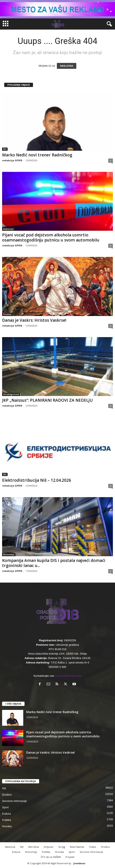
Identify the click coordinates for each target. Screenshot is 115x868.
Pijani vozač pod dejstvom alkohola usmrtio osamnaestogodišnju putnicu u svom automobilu (51, 237)
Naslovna (10, 847)
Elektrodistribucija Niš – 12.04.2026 (37, 480)
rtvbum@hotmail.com (69, 676)
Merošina (34, 847)
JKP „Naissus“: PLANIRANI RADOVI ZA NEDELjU (47, 400)
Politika (7, 820)
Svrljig (62, 847)
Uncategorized (11, 394)
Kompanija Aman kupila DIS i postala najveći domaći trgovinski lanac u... (54, 563)
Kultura (6, 814)
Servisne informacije (14, 801)
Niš (5, 149)
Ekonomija (9, 555)
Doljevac (49, 847)
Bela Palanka (77, 847)
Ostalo (93, 847)
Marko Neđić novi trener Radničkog (37, 155)
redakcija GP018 (12, 160)
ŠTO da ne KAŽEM (51, 857)
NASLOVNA (67, 66)
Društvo (7, 314)
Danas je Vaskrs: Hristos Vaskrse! (34, 320)
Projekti (70, 857)
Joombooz (79, 863)
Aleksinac (8, 229)
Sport (5, 807)
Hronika (7, 826)
